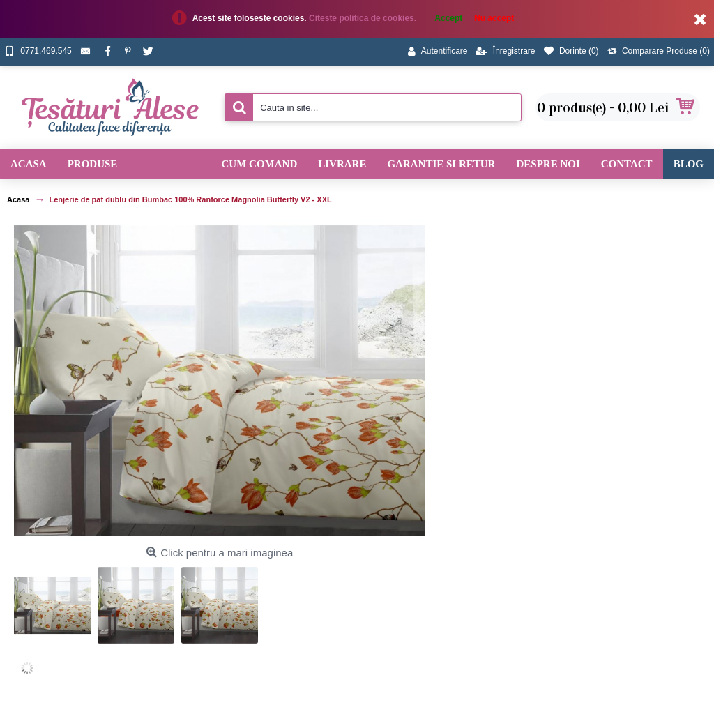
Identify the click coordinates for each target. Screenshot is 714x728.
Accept (448, 18)
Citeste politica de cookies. (364, 18)
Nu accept (494, 18)
